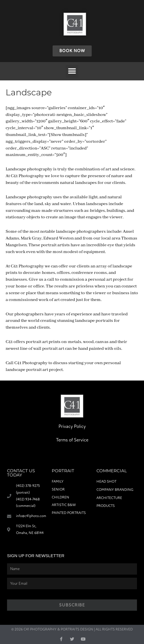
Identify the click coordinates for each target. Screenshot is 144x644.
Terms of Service (72, 440)
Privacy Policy (72, 426)
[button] (72, 71)
